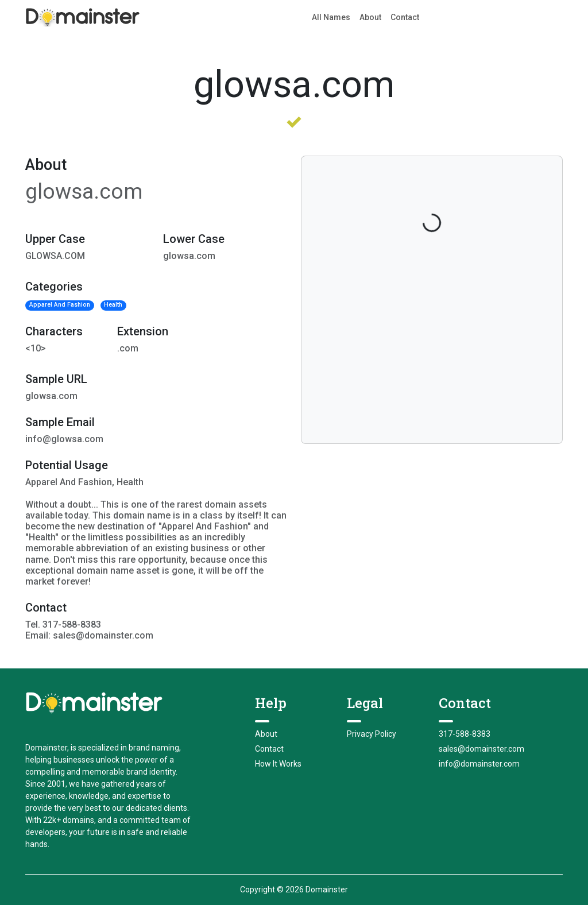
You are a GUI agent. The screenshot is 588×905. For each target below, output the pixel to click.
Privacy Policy (372, 734)
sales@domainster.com (481, 749)
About (370, 17)
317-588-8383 (465, 734)
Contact (405, 17)
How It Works (278, 764)
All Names (331, 17)
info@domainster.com (479, 764)
